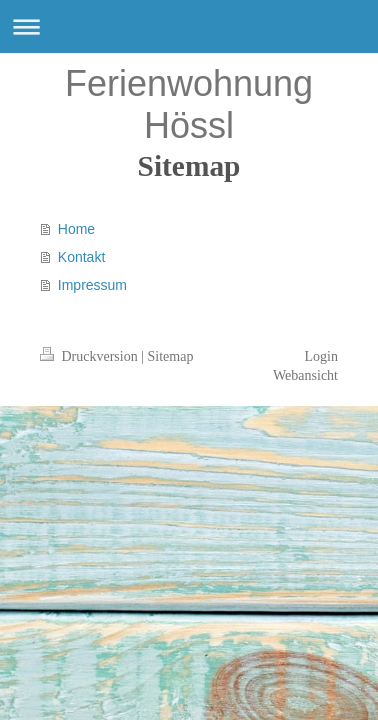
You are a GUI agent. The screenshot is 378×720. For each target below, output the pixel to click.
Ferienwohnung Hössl (189, 104)
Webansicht (305, 375)
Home (76, 229)
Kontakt (81, 257)
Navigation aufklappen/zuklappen (189, 26)
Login (321, 356)
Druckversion (90, 356)
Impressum (92, 285)
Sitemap (171, 356)
